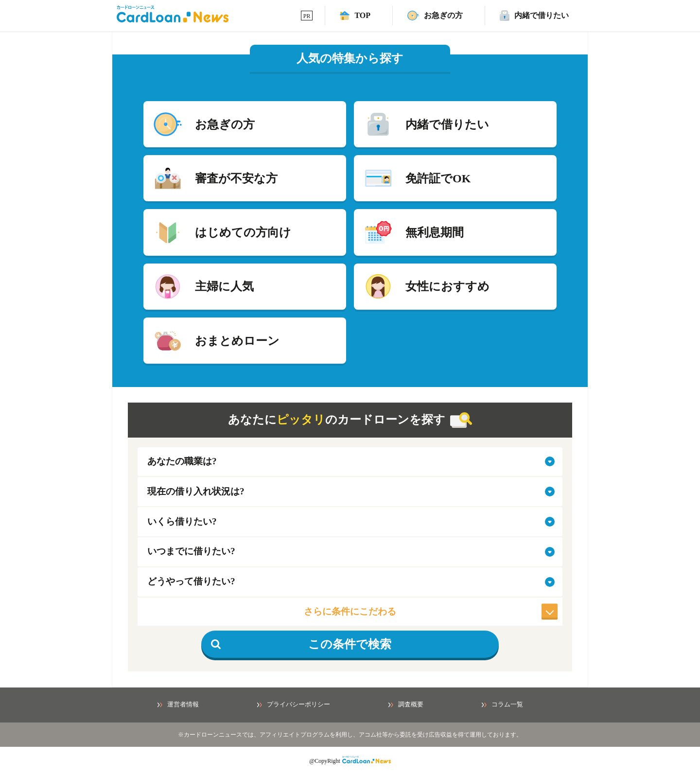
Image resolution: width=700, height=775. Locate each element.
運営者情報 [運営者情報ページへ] (178, 705)
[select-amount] (350, 522)
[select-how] (350, 582)
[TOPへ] (355, 16)
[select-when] (350, 552)
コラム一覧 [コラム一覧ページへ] (502, 705)
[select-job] (350, 462)
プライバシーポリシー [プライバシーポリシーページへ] (294, 705)
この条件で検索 (301, 644)
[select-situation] (350, 492)
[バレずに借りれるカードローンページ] (534, 16)
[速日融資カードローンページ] (435, 16)
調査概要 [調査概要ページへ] (406, 705)
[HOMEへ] (173, 20)
